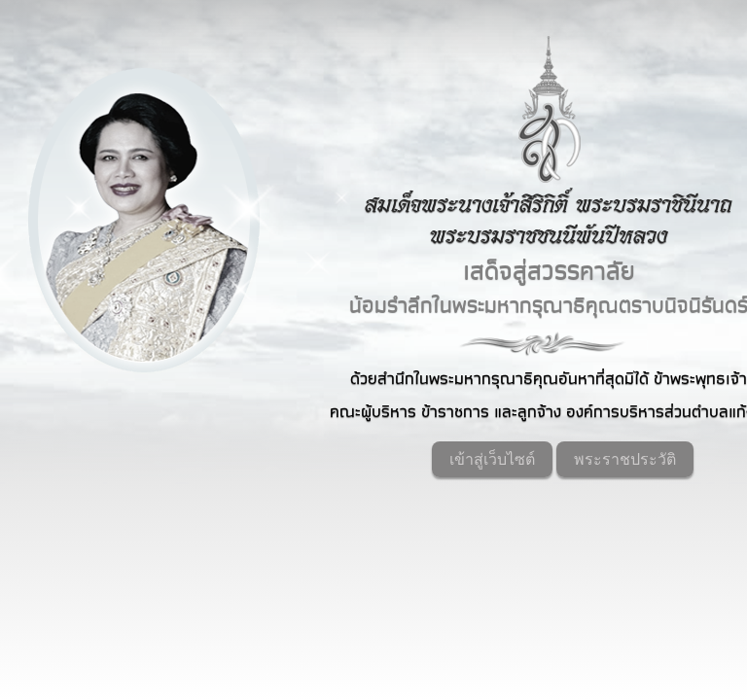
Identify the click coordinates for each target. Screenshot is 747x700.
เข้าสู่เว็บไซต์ (492, 459)
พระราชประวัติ (625, 459)
